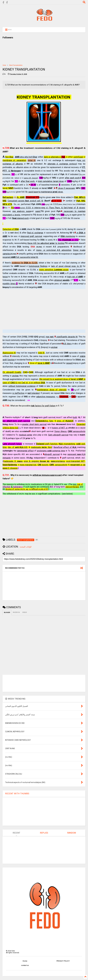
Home (4, 65)
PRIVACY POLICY (63, 961)
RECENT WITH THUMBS (17, 794)
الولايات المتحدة (26, 547)
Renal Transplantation (16, 65)
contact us (25, 965)
